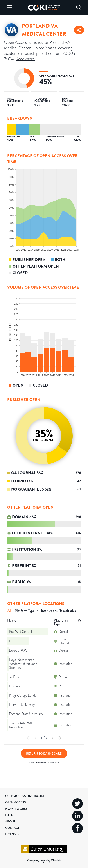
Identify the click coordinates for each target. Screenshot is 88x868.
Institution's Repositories (58, 611)
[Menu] (9, 7)
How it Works (16, 809)
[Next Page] (52, 738)
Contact (12, 828)
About (10, 821)
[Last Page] (59, 738)
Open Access (16, 802)
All (10, 611)
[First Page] (29, 738)
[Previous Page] (36, 738)
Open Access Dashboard (25, 796)
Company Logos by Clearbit (44, 860)
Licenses (12, 834)
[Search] (79, 7)
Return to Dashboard (44, 753)
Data (9, 815)
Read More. (25, 59)
